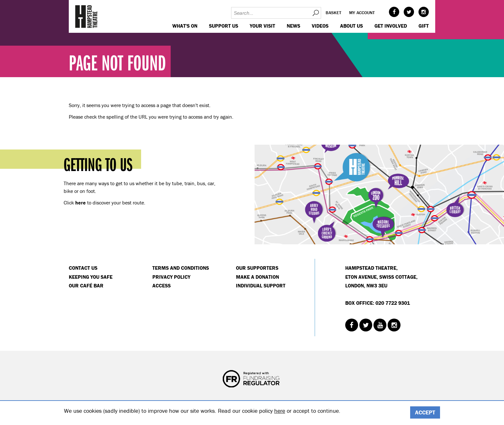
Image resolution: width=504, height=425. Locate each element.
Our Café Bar (86, 285)
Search (315, 13)
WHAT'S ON (185, 26)
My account (362, 13)
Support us (224, 26)
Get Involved (391, 26)
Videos (320, 26)
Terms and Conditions (181, 268)
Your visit (262, 26)
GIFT (424, 26)
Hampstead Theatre (86, 16)
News (293, 26)
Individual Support (261, 285)
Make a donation (257, 277)
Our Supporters (257, 268)
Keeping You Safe (91, 277)
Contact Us (83, 268)
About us (351, 26)
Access (162, 285)
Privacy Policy (171, 277)
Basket (333, 13)
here (280, 411)
